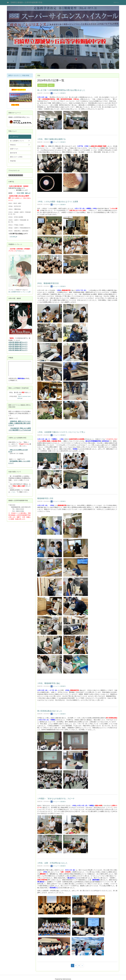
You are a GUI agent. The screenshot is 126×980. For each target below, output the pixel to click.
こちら (13, 492)
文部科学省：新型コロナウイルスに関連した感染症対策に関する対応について (19, 423)
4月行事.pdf (13, 237)
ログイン (116, 2)
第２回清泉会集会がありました (50, 711)
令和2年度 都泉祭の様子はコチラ (18, 350)
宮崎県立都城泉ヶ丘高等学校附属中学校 (26, 2)
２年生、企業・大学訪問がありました (52, 863)
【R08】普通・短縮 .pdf (23, 193)
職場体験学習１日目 (45, 498)
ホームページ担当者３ (58, 93)
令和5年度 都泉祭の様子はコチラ (18, 344)
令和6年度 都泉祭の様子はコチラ (18, 342)
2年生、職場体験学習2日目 (48, 283)
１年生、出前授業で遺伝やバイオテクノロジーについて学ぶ (61, 432)
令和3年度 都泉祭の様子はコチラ (18, 348)
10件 (51, 85)
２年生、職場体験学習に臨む (49, 683)
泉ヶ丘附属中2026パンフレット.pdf (19, 292)
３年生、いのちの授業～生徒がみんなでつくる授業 (58, 202)
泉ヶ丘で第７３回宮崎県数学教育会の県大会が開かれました (61, 90)
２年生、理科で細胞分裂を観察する (51, 139)
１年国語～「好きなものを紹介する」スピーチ (56, 799)
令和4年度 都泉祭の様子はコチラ (18, 346)
